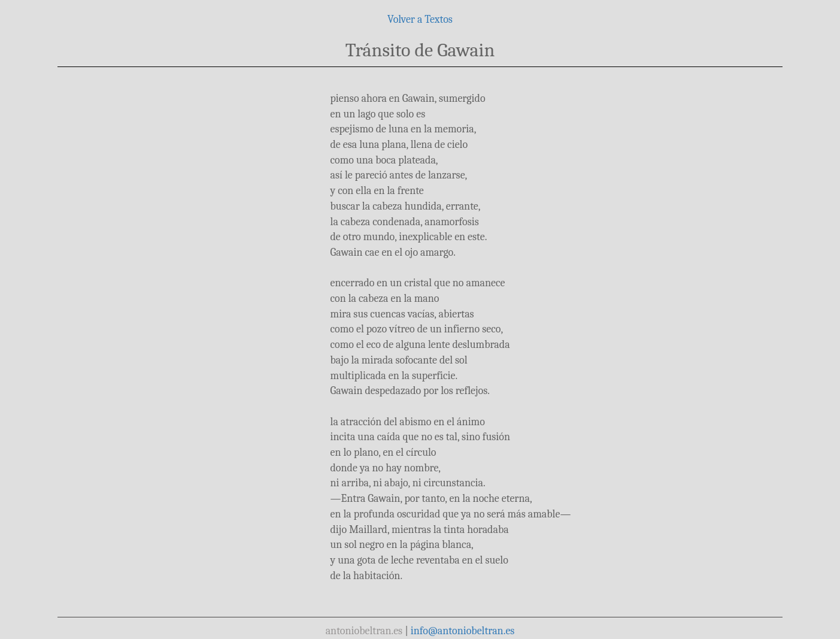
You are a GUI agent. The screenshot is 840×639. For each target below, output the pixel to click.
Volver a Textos (420, 19)
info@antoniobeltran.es (463, 631)
